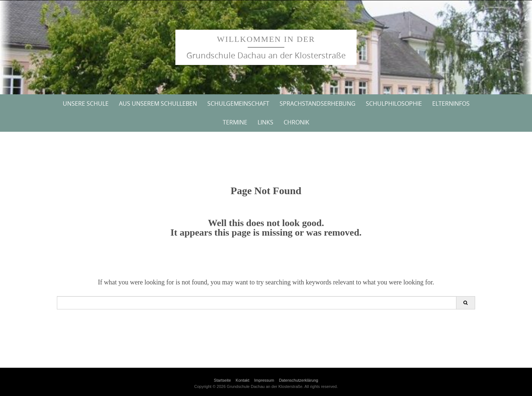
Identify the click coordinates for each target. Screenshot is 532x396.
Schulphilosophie (394, 103)
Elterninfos (451, 103)
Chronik (296, 122)
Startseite (222, 380)
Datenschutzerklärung (298, 380)
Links (265, 122)
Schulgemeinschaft (238, 103)
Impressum (264, 380)
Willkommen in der (266, 39)
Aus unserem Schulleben (158, 103)
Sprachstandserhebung (318, 103)
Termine (235, 122)
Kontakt (242, 380)
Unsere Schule (86, 103)
